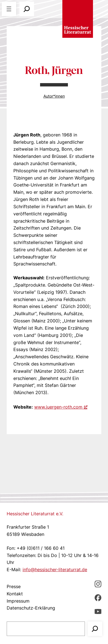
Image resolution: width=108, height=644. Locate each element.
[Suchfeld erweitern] (27, 9)
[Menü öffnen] (9, 9)
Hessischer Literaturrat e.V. (35, 514)
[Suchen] (95, 629)
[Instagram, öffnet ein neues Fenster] (98, 584)
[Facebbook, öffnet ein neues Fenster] (98, 598)
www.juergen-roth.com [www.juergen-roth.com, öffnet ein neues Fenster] (61, 407)
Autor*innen (54, 96)
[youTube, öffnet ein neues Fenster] (98, 611)
